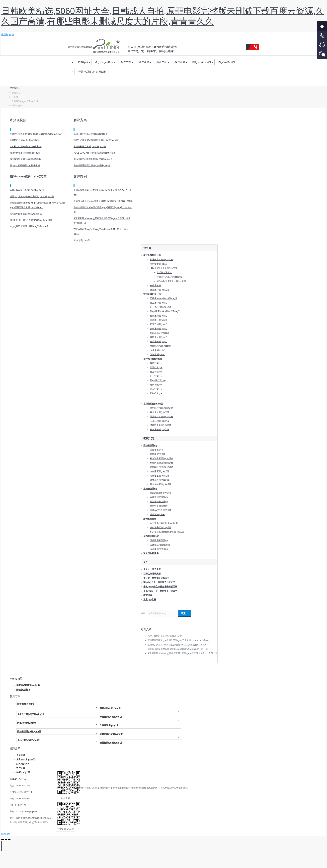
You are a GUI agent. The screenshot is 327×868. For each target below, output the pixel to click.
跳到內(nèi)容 (8, 34)
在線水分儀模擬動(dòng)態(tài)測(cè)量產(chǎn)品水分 (36, 134)
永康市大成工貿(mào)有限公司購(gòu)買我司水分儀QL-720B (103, 201)
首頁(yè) (16, 93)
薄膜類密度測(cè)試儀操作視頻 (24, 140)
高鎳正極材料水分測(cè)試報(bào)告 (91, 134)
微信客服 (322, 54)
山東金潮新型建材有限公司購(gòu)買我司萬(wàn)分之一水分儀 (178, 649)
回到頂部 (322, 26)
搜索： (78, 82)
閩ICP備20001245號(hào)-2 (174, 788)
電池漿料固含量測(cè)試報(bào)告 (90, 146)
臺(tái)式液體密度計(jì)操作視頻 (25, 165)
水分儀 (15, 97)
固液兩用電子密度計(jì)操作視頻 (25, 153)
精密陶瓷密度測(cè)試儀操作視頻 (26, 159)
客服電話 (322, 35)
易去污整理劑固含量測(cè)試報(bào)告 (92, 165)
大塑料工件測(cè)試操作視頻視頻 (26, 146)
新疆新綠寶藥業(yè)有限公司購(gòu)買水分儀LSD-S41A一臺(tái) (178, 640)
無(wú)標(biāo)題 (82, 240)
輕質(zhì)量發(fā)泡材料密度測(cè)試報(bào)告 (96, 140)
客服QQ (322, 45)
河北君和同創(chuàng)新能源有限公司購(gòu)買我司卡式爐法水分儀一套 (182, 653)
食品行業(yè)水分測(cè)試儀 (25, 101)
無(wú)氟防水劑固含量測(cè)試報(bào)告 (93, 159)
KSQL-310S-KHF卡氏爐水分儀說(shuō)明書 (95, 153)
